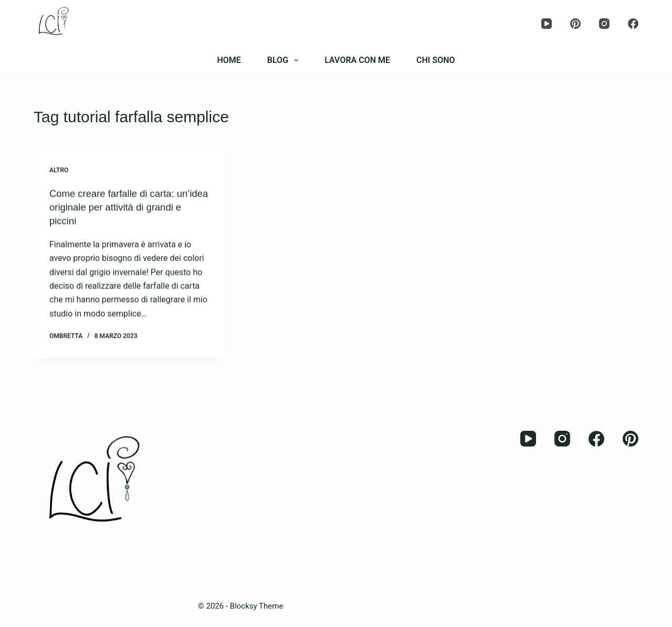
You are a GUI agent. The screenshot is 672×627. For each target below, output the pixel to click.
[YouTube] (547, 24)
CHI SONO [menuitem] (436, 60)
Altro (59, 171)
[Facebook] (633, 24)
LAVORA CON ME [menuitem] (357, 60)
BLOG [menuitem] (285, 60)
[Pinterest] (575, 24)
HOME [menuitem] (229, 60)
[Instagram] (604, 24)
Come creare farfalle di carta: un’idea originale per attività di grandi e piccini (119, 207)
